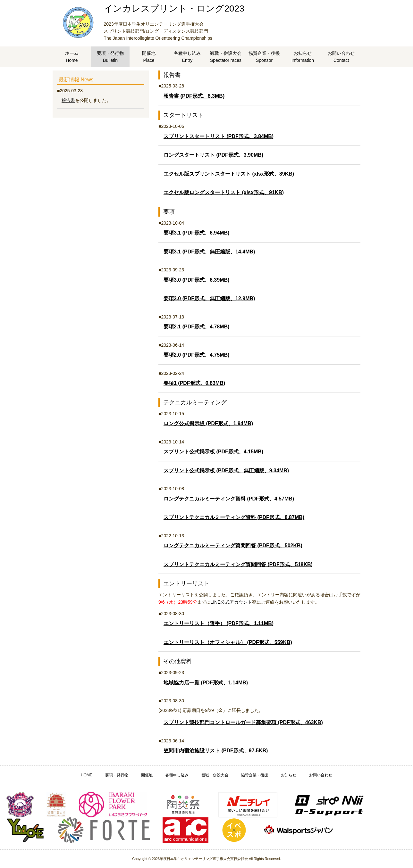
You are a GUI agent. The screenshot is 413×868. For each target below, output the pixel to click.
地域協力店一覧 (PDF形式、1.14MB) (206, 683)
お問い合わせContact (341, 57)
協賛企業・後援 (255, 775)
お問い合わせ (321, 775)
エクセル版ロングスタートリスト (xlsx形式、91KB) (224, 192)
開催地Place (149, 57)
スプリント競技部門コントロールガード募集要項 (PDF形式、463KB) (243, 722)
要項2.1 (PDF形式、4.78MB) (196, 327)
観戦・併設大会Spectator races (226, 57)
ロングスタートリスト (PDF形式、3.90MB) (213, 155)
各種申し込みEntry (187, 57)
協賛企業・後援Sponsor (264, 57)
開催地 (147, 775)
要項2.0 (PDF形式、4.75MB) (196, 355)
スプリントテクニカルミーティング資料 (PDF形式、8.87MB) (234, 517)
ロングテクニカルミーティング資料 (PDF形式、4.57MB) (229, 499)
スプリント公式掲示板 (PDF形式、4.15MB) (213, 452)
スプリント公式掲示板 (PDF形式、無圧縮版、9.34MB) (226, 471)
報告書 (68, 100)
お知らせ (289, 775)
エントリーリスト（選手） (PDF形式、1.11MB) (219, 623)
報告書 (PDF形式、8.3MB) (194, 96)
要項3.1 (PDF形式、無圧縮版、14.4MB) (209, 252)
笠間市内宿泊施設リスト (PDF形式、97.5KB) (216, 751)
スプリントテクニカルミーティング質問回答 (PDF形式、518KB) (238, 564)
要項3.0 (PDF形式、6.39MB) (196, 280)
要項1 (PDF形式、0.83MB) (194, 383)
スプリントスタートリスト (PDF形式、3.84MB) (219, 136)
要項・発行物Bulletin (110, 57)
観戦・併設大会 (215, 775)
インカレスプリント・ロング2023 (174, 8)
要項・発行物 (117, 775)
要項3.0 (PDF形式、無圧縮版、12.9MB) (209, 298)
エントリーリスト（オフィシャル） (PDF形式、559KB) (228, 642)
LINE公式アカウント (231, 602)
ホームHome (72, 57)
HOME (87, 775)
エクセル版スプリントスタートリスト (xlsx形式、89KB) (229, 174)
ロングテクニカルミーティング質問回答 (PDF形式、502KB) (233, 546)
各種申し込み (177, 775)
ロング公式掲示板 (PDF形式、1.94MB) (208, 423)
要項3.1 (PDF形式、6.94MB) (196, 233)
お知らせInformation (303, 57)
